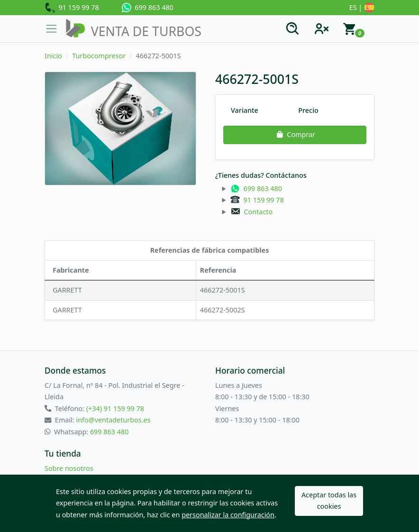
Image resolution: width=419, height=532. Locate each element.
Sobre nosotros (69, 468)
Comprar (295, 134)
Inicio (53, 56)
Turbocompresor (99, 56)
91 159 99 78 (72, 8)
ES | (362, 8)
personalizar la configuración (228, 515)
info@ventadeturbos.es (113, 420)
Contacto (251, 212)
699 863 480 (148, 8)
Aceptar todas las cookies (329, 500)
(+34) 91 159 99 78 (115, 408)
